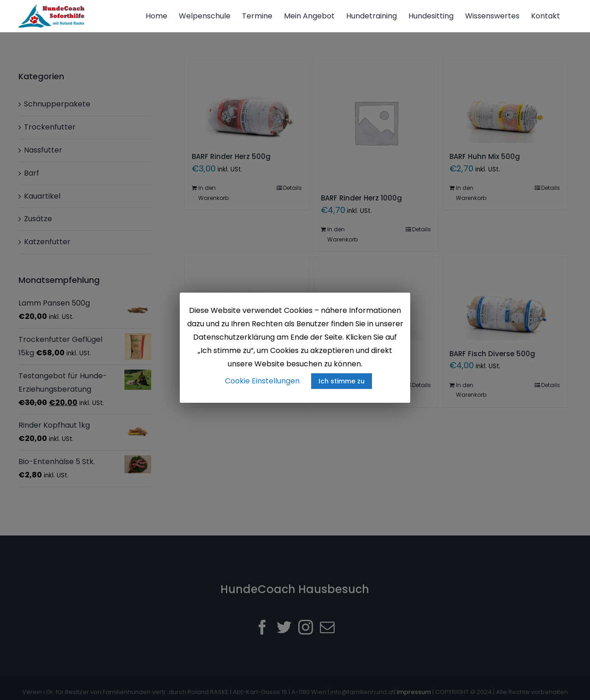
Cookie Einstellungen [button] (262, 381)
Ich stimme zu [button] (342, 381)
